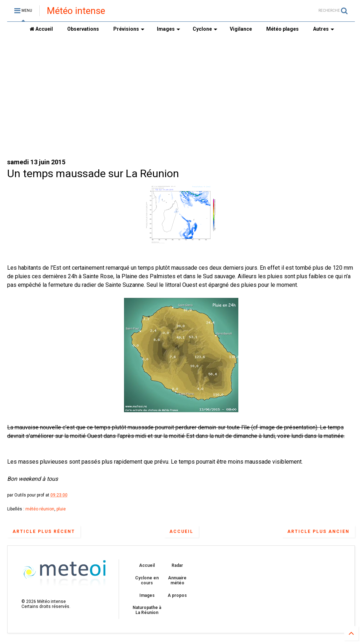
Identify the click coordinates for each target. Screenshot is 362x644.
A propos (177, 595)
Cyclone (205, 29)
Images (168, 29)
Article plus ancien (318, 531)
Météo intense (76, 11)
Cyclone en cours (147, 580)
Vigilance (241, 29)
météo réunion (40, 509)
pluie (61, 509)
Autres (324, 29)
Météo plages (282, 29)
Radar (177, 565)
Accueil (41, 29)
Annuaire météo (177, 580)
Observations (83, 29)
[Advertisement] (181, 97)
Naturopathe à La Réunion (147, 610)
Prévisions (129, 29)
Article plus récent (44, 531)
